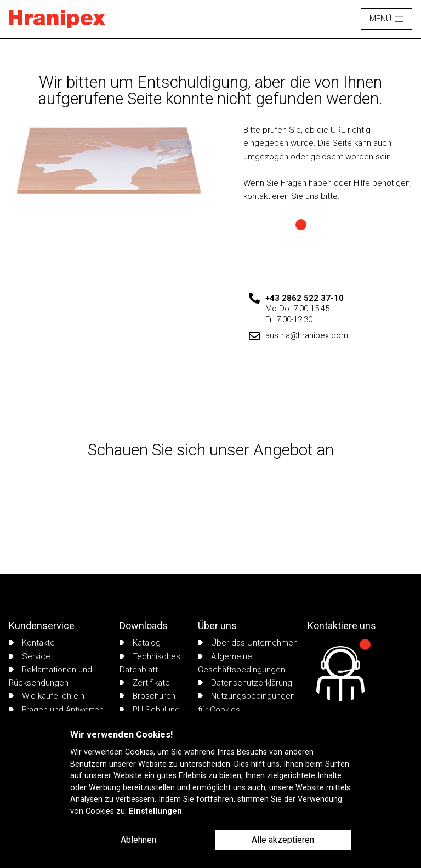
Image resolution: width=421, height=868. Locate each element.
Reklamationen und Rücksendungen (50, 676)
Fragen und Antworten (56, 710)
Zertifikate (145, 683)
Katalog (140, 643)
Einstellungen (155, 811)
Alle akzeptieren (283, 840)
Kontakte (32, 643)
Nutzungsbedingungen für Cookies (246, 703)
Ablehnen (138, 840)
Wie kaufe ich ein (47, 696)
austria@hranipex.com (307, 335)
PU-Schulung (150, 710)
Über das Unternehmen (248, 643)
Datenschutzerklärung (245, 683)
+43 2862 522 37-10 (305, 298)
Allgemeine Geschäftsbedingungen (241, 663)
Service (30, 656)
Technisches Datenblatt (150, 663)
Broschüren (147, 696)
